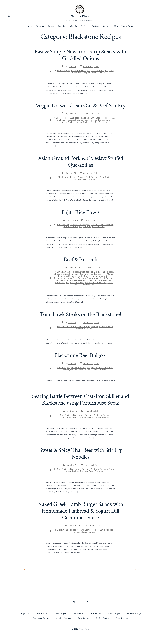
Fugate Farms (127, 26)
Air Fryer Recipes (134, 613)
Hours (29, 26)
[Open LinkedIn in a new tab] (87, 602)
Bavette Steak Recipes (68, 272)
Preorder (62, 26)
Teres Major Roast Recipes (94, 284)
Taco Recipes (88, 179)
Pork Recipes (106, 177)
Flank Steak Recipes (100, 118)
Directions (40, 26)
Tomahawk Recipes (84, 329)
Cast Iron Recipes (99, 71)
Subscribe (73, 26)
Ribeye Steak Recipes (94, 120)
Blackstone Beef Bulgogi (81, 355)
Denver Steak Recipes (90, 274)
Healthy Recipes (103, 618)
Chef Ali (72, 66)
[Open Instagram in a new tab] (80, 602)
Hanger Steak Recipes (102, 367)
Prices (51, 26)
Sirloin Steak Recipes (97, 280)
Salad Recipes (88, 532)
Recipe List (24, 613)
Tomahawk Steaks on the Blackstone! (80, 314)
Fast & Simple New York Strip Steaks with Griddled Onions (80, 55)
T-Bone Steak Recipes (96, 282)
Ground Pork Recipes (88, 177)
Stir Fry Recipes (99, 122)
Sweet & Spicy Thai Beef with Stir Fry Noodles (80, 453)
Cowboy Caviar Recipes (102, 225)
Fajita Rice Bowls (80, 212)
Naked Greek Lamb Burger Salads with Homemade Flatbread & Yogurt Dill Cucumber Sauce (80, 511)
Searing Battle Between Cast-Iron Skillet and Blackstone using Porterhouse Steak (80, 400)
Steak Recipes (98, 73)
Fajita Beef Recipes (73, 227)
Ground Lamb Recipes (88, 530)
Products (85, 26)
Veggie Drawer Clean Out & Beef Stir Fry (80, 106)
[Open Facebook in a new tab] (74, 602)
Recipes (107, 26)
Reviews (95, 26)
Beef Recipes (63, 71)
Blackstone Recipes (80, 71)
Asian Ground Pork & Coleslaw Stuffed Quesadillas (80, 162)
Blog (116, 26)
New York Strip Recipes (74, 278)
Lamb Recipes (106, 530)
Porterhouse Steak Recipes (100, 278)
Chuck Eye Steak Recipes (66, 274)
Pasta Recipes (122, 618)
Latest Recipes (42, 613)
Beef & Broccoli (80, 260)
